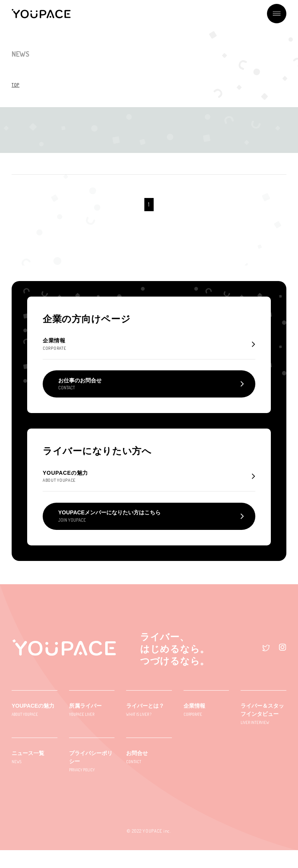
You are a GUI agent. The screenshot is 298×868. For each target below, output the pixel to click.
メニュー (277, 14)
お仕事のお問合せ (80, 393)
